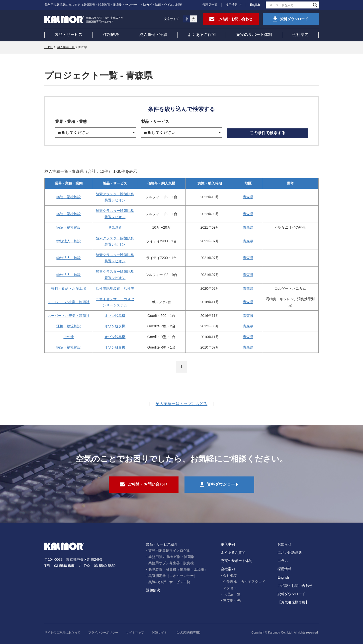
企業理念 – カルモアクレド (244, 582)
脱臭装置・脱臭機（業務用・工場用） (178, 569)
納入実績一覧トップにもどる (181, 404)
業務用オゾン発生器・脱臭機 (171, 563)
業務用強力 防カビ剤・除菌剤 (172, 557)
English (255, 5)
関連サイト (160, 633)
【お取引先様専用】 (293, 602)
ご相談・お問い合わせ (295, 586)
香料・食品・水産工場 (69, 288)
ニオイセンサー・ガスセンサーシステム (115, 302)
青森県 (248, 197)
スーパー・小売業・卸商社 (69, 302)
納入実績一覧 (66, 47)
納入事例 (228, 544)
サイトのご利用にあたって (62, 633)
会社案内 (300, 35)
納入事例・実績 (153, 35)
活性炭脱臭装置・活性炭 (115, 288)
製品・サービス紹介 (162, 544)
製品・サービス (69, 35)
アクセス (230, 588)
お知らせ (284, 544)
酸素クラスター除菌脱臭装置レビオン (115, 197)
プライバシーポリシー (103, 633)
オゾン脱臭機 (115, 316)
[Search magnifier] (315, 5)
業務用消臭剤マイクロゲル (169, 551)
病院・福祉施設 (69, 197)
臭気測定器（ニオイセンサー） (173, 576)
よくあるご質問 (202, 35)
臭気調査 (115, 227)
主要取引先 (232, 600)
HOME (49, 47)
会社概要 (230, 575)
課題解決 (111, 35)
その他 (69, 337)
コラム (283, 561)
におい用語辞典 (290, 552)
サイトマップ (135, 633)
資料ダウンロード (291, 594)
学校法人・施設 (69, 241)
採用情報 (232, 5)
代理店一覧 (210, 5)
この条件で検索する (268, 133)
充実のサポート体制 (254, 35)
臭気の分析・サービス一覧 (169, 582)
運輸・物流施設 (69, 326)
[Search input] (290, 5)
